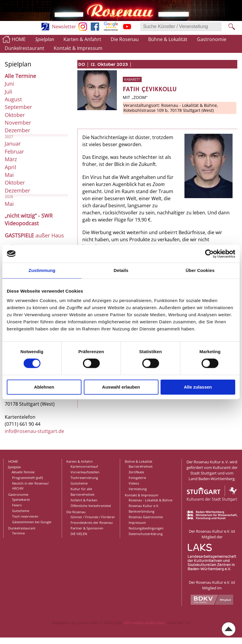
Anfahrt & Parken (84, 500)
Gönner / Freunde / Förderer (93, 517)
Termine (18, 533)
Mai (9, 175)
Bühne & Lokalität (168, 39)
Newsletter (64, 27)
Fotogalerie (137, 478)
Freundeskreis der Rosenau (92, 522)
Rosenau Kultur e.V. (144, 506)
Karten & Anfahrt (82, 39)
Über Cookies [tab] (200, 270)
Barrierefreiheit (82, 494)
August (13, 99)
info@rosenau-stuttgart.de (34, 431)
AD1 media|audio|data (144, 623)
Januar (13, 144)
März (11, 159)
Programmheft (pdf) (27, 478)
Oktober (15, 115)
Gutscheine (21, 511)
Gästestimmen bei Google (32, 522)
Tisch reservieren (25, 516)
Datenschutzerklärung (146, 534)
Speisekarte (21, 499)
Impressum (137, 522)
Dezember (17, 130)
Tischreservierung (84, 478)
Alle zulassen (198, 387)
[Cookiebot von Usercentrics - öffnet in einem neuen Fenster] (209, 254)
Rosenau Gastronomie (146, 517)
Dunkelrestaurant (24, 48)
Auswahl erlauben (121, 387)
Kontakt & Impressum (78, 48)
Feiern (17, 505)
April (10, 167)
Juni (9, 84)
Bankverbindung (142, 511)
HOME (19, 39)
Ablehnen (44, 387)
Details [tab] (121, 270)
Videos (134, 483)
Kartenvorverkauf (84, 466)
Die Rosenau (125, 39)
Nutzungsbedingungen (146, 528)
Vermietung (138, 489)
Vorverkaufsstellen (85, 472)
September (18, 107)
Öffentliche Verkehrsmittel (91, 506)
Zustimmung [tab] (42, 270)
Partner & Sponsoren (87, 528)
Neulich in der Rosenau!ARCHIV (30, 486)
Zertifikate (136, 472)
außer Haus (34, 235)
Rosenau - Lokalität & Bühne (151, 500)
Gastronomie (212, 39)
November (18, 123)
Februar (14, 151)
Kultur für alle (81, 489)
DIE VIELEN (79, 534)
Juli (9, 92)
